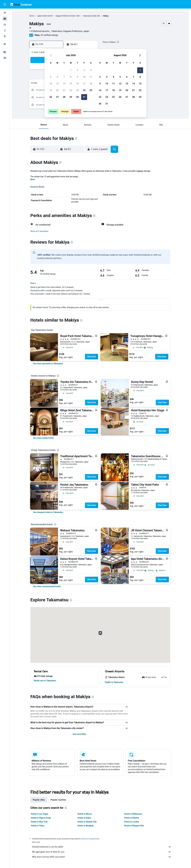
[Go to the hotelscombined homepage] (21, 4)
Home (31, 16)
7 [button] (64, 77)
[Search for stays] (5, 19)
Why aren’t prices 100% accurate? (102, 857)
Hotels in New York (39, 822)
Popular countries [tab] (58, 800)
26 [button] (51, 97)
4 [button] (91, 70)
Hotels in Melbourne (133, 814)
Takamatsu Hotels (90, 16)
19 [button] (51, 90)
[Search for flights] (5, 13)
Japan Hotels (42, 16)
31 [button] (84, 97)
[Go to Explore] (5, 36)
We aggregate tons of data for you (102, 852)
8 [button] (71, 77)
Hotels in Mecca (85, 814)
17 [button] (84, 84)
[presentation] (118, 42)
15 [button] (71, 84)
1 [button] (71, 70)
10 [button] (84, 77)
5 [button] (51, 77)
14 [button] (64, 84)
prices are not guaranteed (90, 839)
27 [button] (57, 97)
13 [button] (57, 84)
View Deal (92, 357)
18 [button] (91, 84)
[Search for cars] (5, 25)
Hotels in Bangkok (86, 826)
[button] (5, 4)
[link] (48, 364)
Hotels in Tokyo (38, 826)
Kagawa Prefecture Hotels (65, 16)
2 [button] (77, 70)
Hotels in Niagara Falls (134, 826)
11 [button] (91, 77)
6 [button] (57, 77)
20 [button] (57, 90)
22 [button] (71, 90)
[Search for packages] (5, 30)
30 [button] (77, 97)
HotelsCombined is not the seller (102, 847)
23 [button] (77, 90)
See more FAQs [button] (79, 734)
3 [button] (84, 70)
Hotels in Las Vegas (40, 814)
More (33, 179)
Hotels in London (132, 822)
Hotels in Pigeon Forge (41, 818)
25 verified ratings (49, 35)
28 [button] (64, 97)
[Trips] (5, 44)
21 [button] (64, 90)
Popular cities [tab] (39, 800)
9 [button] (77, 77)
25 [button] (91, 90)
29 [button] (71, 97)
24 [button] (84, 90)
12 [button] (51, 84)
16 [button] (77, 84)
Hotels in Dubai (84, 818)
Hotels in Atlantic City (87, 822)
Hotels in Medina (132, 818)
